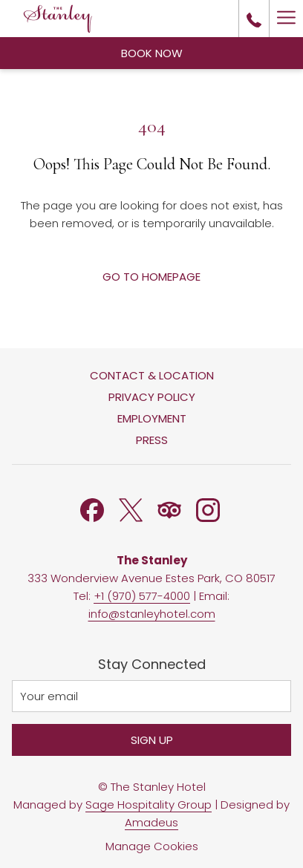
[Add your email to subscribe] (151, 696)
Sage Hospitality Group (149, 805)
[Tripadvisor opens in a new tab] (169, 508)
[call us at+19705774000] (254, 19)
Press (152, 440)
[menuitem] (151, 378)
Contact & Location (152, 375)
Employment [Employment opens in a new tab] (152, 418)
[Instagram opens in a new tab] (208, 508)
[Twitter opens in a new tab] (131, 508)
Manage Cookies (152, 846)
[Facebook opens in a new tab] (92, 508)
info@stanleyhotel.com (152, 614)
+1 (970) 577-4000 (142, 596)
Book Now (152, 53)
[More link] (286, 19)
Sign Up (152, 740)
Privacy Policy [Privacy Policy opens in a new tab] (152, 397)
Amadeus (151, 822)
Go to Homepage (151, 277)
